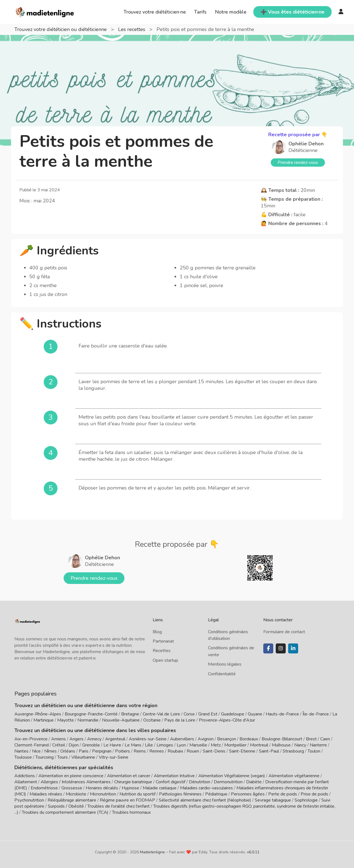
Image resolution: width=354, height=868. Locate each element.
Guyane (255, 714)
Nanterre (318, 745)
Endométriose (44, 788)
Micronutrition (103, 794)
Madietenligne (152, 852)
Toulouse (23, 757)
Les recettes (132, 29)
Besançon (227, 739)
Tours (63, 757)
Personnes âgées (248, 794)
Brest (311, 739)
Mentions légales (225, 664)
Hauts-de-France (282, 714)
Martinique (44, 720)
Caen (325, 739)
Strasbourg (293, 751)
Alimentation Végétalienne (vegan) (232, 776)
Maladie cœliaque (160, 788)
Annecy (94, 739)
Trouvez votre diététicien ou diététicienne (61, 29)
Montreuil (259, 745)
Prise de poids (314, 794)
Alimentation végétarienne (294, 776)
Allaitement (26, 782)
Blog (157, 632)
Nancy (300, 745)
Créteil (59, 745)
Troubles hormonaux (131, 812)
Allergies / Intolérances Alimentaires (76, 782)
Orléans (68, 751)
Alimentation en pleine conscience (71, 776)
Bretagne (130, 714)
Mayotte (66, 720)
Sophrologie (306, 800)
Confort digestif (171, 782)
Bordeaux (249, 739)
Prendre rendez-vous (298, 163)
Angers (76, 739)
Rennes (157, 751)
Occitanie (152, 720)
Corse (189, 714)
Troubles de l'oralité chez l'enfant (119, 806)
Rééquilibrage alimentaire (72, 800)
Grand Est (208, 714)
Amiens (58, 739)
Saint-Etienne (242, 751)
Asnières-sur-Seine (148, 739)
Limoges (165, 745)
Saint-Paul (269, 751)
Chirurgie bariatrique (133, 782)
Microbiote (77, 794)
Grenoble (91, 745)
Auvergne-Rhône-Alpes (38, 714)
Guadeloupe (233, 714)
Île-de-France (316, 714)
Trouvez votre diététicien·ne (155, 12)
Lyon (181, 745)
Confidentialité (222, 674)
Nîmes (50, 751)
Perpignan (102, 751)
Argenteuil (115, 739)
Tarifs (200, 12)
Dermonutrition (229, 782)
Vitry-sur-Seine (114, 757)
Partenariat (163, 641)
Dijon (74, 745)
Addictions (25, 776)
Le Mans (133, 745)
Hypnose (130, 788)
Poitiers (123, 751)
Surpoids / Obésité (66, 806)
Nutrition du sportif (137, 794)
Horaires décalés (102, 788)
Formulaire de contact (284, 632)
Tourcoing (45, 757)
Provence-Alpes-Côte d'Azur (227, 720)
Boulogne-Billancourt (282, 739)
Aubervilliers (182, 739)
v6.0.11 (253, 852)
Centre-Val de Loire (161, 714)
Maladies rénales (46, 794)
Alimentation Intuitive (174, 776)
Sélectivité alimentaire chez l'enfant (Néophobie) (205, 800)
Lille (149, 745)
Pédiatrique (216, 794)
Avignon (206, 739)
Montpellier (235, 745)
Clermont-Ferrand (32, 745)
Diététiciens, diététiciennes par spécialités (64, 767)
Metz (216, 745)
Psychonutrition (29, 800)
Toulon (314, 751)
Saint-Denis (214, 751)
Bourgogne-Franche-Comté (91, 714)
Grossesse (72, 788)
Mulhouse (281, 745)
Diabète (254, 782)
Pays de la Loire (180, 720)
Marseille (198, 745)
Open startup (165, 660)
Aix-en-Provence (31, 739)
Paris (84, 751)
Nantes (21, 751)
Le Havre (112, 745)
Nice (36, 751)
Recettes (162, 651)
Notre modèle (231, 12)
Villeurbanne (83, 757)
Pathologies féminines (180, 794)
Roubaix (175, 751)
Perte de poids (283, 794)
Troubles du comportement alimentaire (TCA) (65, 812)
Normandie (88, 720)
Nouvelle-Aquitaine (121, 720)
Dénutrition (200, 782)
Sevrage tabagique (273, 800)
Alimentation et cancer (129, 776)
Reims (140, 751)
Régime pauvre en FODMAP (127, 800)
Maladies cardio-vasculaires (206, 788)
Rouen (193, 751)
